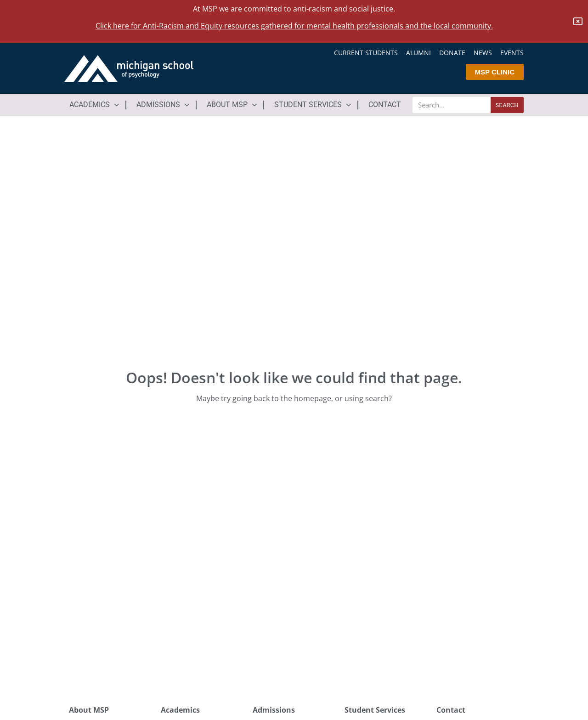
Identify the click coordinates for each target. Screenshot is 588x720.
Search (507, 105)
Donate (452, 53)
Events (512, 53)
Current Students (366, 53)
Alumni (418, 53)
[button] (95, 105)
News (483, 53)
